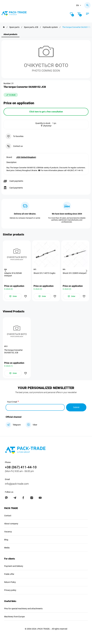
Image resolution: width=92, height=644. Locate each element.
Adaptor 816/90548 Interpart (13, 274)
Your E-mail (12, 402)
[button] (6, 271)
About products (10, 34)
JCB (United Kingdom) (26, 157)
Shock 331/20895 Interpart (75, 273)
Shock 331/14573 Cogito (44, 273)
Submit (76, 407)
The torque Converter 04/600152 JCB (13, 351)
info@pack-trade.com (17, 484)
